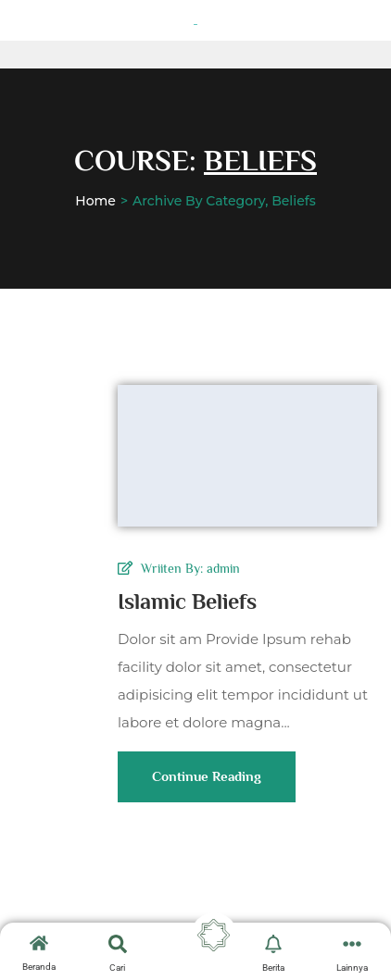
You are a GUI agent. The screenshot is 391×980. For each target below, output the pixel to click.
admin (223, 568)
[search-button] (118, 944)
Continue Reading (207, 785)
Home (95, 201)
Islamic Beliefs (187, 601)
